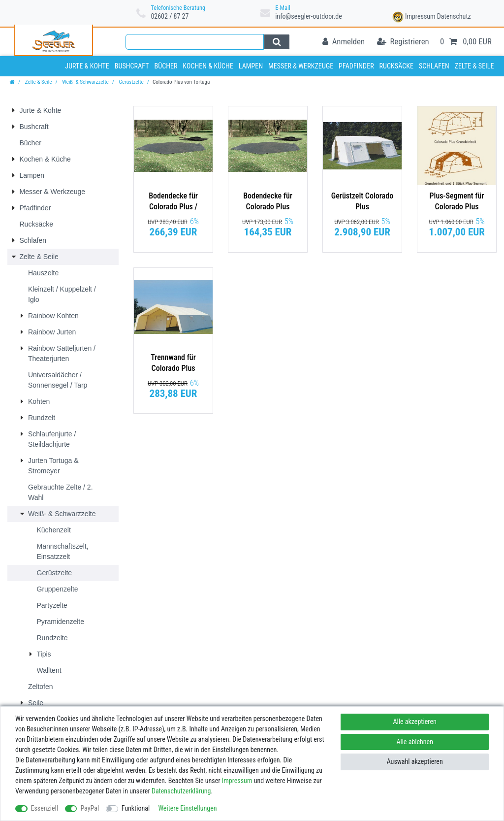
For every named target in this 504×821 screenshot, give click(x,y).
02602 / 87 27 (170, 16)
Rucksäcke (397, 66)
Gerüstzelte (131, 82)
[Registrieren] (403, 42)
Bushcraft (132, 66)
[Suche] (277, 42)
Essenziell (45, 808)
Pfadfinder (356, 66)
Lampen (251, 66)
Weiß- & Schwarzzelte (85, 82)
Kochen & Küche (208, 66)
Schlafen (434, 66)
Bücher (166, 66)
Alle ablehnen (415, 742)
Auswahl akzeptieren (415, 761)
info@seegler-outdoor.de (309, 16)
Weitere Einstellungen (187, 808)
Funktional (136, 808)
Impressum (420, 16)
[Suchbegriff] (195, 42)
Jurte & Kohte (87, 66)
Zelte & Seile (474, 66)
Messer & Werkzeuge (301, 66)
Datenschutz (454, 16)
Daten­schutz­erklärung (181, 791)
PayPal (90, 808)
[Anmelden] (344, 42)
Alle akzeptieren (415, 722)
